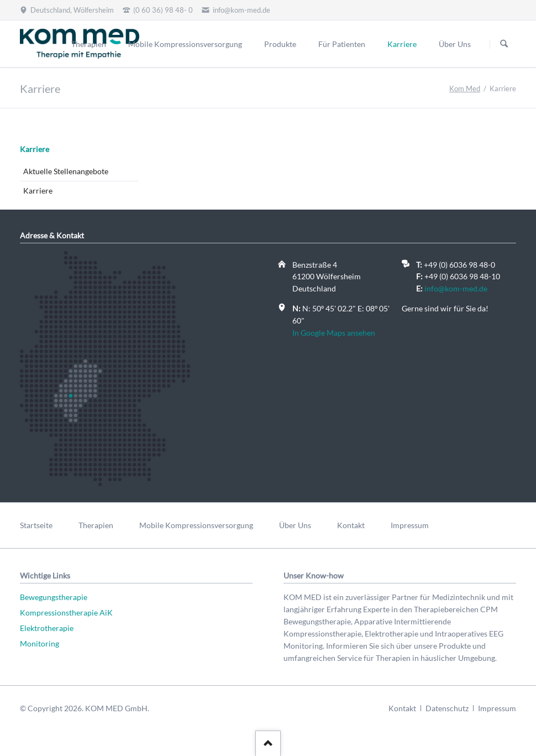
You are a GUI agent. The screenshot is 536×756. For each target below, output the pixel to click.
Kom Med (465, 88)
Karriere (35, 149)
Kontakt (351, 525)
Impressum (410, 525)
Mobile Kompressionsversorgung (185, 44)
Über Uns (455, 44)
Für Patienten (342, 44)
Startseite (36, 525)
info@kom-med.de (456, 288)
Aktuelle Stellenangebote (66, 171)
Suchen (504, 44)
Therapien (89, 44)
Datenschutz (447, 708)
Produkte (280, 44)
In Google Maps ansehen (334, 333)
